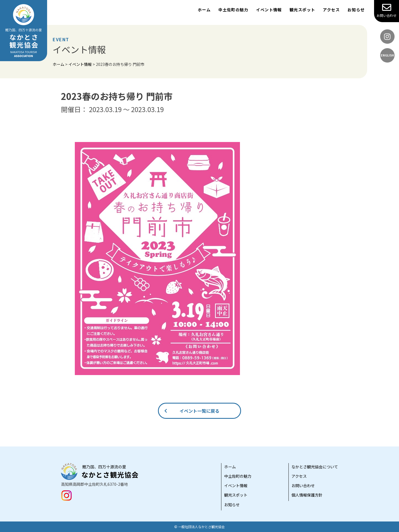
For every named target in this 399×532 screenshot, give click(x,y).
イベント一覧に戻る (199, 411)
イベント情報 (269, 10)
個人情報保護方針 (307, 495)
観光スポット (302, 10)
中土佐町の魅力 (233, 10)
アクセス (331, 10)
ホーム (204, 10)
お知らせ (356, 10)
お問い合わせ (387, 10)
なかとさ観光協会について (315, 467)
